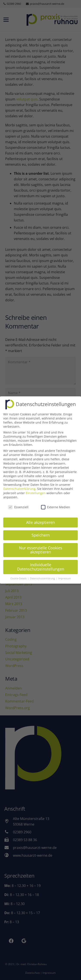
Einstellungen (36, 488)
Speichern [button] (41, 531)
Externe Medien (56, 503)
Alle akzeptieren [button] (40, 518)
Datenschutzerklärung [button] (43, 574)
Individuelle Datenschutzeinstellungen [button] (41, 562)
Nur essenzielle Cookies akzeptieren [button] (41, 545)
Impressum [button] (65, 574)
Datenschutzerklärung (19, 484)
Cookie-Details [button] (19, 574)
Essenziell (18, 503)
